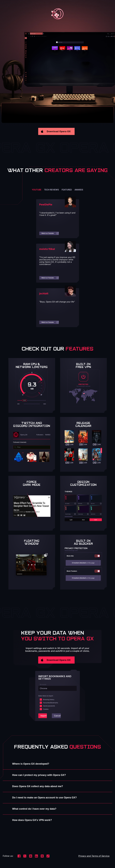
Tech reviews (52, 190)
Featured (67, 190)
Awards (79, 190)
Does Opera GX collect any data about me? (38, 786)
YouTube (37, 190)
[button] (57, 131)
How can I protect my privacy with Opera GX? (39, 775)
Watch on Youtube (50, 233)
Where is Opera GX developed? (31, 764)
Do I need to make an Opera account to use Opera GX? (45, 798)
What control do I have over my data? (34, 809)
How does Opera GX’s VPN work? (32, 820)
